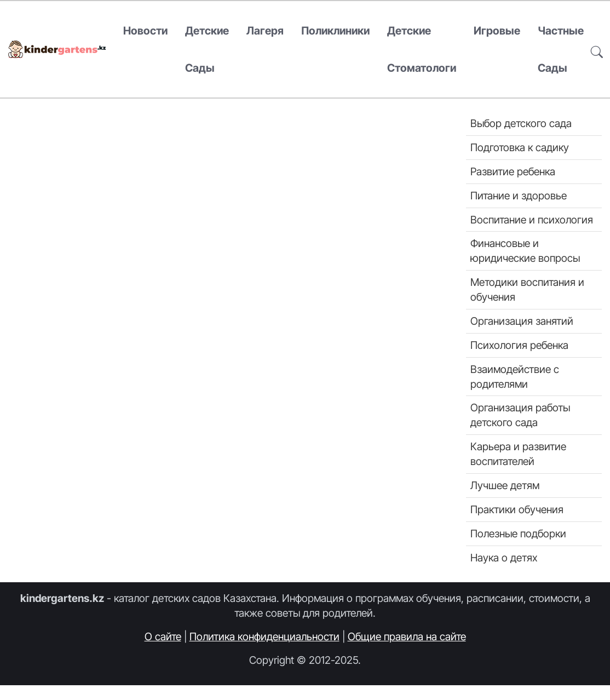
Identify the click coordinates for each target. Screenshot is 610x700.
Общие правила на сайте (407, 636)
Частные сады (561, 49)
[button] (597, 50)
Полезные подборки (518, 533)
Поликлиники (335, 31)
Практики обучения (517, 509)
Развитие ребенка (513, 171)
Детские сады (207, 49)
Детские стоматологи (422, 49)
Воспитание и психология (532, 220)
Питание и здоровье (519, 196)
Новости (145, 31)
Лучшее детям (505, 485)
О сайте (163, 636)
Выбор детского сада (521, 123)
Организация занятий (522, 321)
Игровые (497, 31)
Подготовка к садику (520, 147)
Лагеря (265, 31)
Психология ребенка (519, 345)
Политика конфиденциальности (264, 636)
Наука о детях (504, 558)
